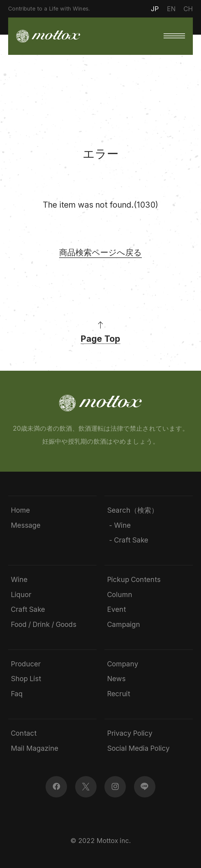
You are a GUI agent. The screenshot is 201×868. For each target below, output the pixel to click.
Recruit (119, 694)
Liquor (21, 595)
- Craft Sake (128, 540)
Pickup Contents (134, 580)
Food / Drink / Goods (44, 625)
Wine (19, 580)
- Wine (119, 525)
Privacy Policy (130, 733)
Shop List (26, 679)
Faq (17, 694)
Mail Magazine (35, 748)
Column (120, 595)
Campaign (124, 625)
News (116, 679)
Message (26, 525)
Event (116, 610)
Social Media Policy (138, 748)
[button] (174, 36)
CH (188, 9)
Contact (24, 733)
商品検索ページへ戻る (101, 252)
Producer (26, 664)
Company (123, 664)
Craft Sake (28, 610)
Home (20, 510)
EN (171, 9)
